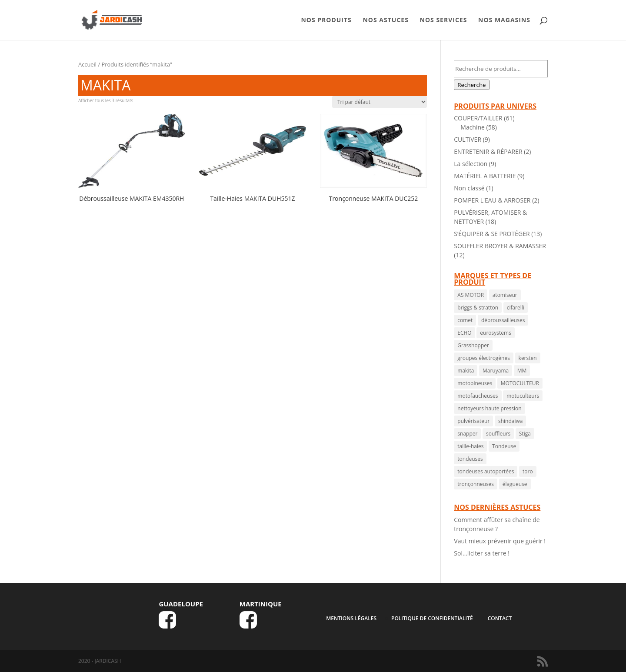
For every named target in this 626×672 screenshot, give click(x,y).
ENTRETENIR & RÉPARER (488, 151)
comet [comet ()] (465, 320)
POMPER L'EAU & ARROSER (492, 200)
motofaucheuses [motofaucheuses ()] (478, 396)
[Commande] (380, 102)
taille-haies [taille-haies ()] (470, 446)
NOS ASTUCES (385, 20)
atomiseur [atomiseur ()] (505, 295)
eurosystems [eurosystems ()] (496, 333)
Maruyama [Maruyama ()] (496, 371)
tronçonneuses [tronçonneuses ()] (476, 484)
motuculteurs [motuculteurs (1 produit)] (523, 396)
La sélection (471, 164)
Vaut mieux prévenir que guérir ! (500, 541)
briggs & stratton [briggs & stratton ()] (478, 308)
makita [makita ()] (466, 371)
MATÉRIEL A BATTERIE (485, 176)
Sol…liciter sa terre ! (482, 553)
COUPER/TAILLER (478, 118)
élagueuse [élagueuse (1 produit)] (515, 484)
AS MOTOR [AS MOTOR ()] (471, 295)
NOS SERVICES (444, 20)
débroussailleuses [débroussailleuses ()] (503, 320)
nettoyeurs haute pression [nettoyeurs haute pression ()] (489, 408)
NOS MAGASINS (504, 20)
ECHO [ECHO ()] (464, 333)
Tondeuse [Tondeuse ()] (504, 446)
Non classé (469, 188)
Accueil (87, 64)
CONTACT (500, 618)
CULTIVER (468, 139)
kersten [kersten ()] (528, 358)
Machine (473, 127)
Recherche (471, 85)
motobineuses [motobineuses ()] (475, 383)
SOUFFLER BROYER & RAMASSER (500, 246)
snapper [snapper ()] (467, 434)
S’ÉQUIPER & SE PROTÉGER (492, 234)
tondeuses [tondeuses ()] (470, 459)
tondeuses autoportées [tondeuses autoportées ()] (486, 471)
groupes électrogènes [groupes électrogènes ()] (484, 358)
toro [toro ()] (528, 471)
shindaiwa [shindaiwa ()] (510, 421)
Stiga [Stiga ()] (525, 434)
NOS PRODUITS (326, 20)
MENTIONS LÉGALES (351, 618)
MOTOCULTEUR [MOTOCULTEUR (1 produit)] (520, 383)
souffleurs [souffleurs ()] (498, 434)
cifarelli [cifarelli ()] (516, 308)
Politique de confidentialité (432, 618)
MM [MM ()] (522, 371)
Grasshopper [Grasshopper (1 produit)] (473, 345)
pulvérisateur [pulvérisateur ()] (473, 421)
